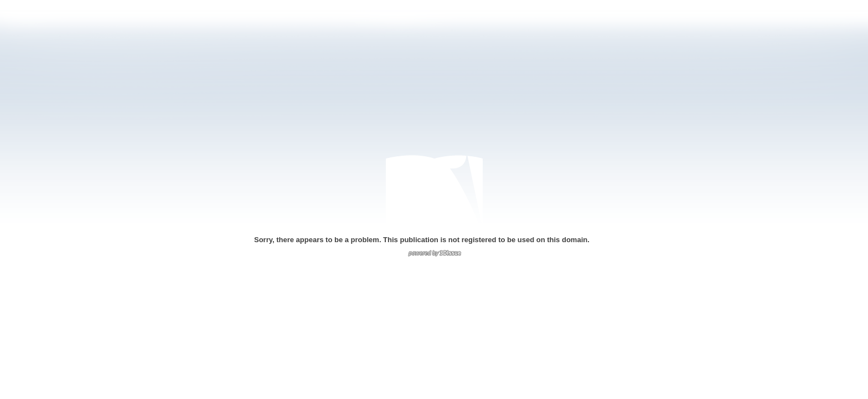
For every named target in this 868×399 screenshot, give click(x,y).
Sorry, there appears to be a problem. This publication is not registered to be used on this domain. (422, 240)
